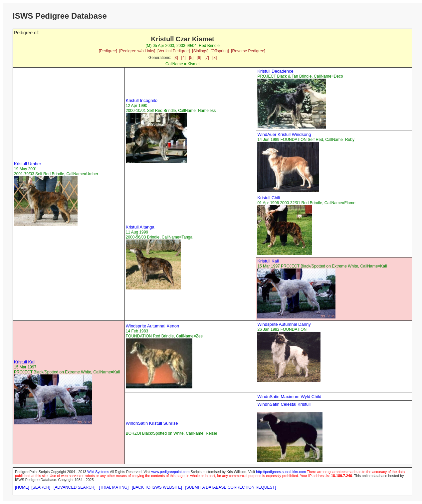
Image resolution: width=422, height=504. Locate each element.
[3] (176, 58)
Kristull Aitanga (140, 227)
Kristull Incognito (142, 100)
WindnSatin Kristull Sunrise (152, 423)
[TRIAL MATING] (114, 487)
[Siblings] (200, 51)
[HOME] (22, 487)
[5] (191, 58)
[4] (184, 58)
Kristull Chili (269, 198)
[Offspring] (219, 51)
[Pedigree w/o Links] (137, 51)
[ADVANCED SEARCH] (75, 487)
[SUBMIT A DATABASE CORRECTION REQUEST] (231, 487)
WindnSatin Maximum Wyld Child (289, 397)
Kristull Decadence (275, 71)
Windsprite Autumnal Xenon (152, 326)
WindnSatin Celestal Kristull (284, 404)
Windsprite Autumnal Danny (284, 324)
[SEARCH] (41, 487)
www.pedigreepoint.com (171, 472)
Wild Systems (98, 472)
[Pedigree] (108, 51)
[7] (207, 58)
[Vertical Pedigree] (174, 51)
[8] (214, 58)
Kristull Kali (268, 261)
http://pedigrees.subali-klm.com (281, 472)
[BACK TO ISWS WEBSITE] (157, 487)
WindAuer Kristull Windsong (284, 134)
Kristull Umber (28, 164)
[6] (199, 58)
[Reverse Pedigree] (248, 51)
